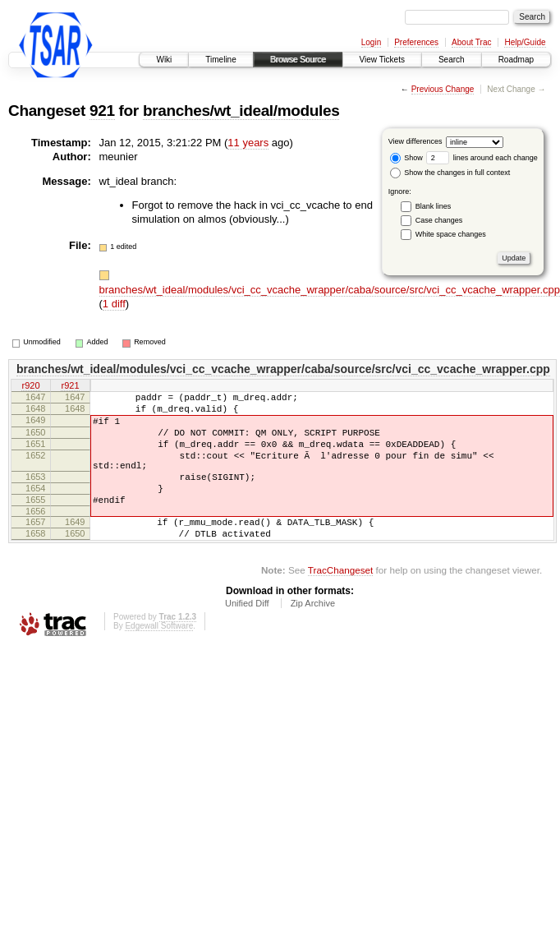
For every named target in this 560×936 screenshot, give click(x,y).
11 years (248, 143)
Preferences (416, 42)
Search (452, 60)
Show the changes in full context (450, 173)
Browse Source (298, 60)
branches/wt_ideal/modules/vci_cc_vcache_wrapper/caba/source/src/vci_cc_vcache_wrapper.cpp (330, 290)
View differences (415, 141)
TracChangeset (340, 602)
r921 (70, 386)
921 (102, 111)
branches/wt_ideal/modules (241, 111)
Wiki (164, 60)
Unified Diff (247, 635)
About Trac (471, 42)
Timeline (220, 60)
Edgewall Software (159, 658)
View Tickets (382, 60)
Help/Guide (525, 42)
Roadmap (516, 60)
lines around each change (482, 158)
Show (406, 158)
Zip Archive (313, 635)
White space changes (451, 234)
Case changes (439, 220)
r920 (30, 386)
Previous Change (443, 89)
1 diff (114, 304)
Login (371, 42)
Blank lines (434, 206)
